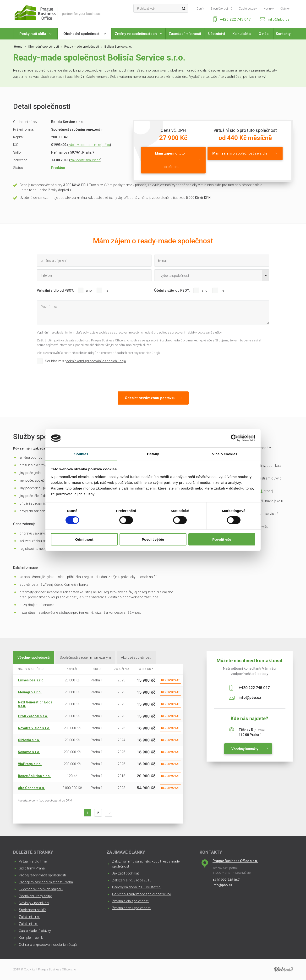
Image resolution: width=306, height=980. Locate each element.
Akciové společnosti (136, 657)
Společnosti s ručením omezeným (85, 657)
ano (89, 290)
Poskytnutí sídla (35, 34)
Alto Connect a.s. (31, 788)
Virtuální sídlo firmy (33, 861)
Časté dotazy (248, 9)
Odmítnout (84, 539)
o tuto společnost (170, 160)
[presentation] (73, 377)
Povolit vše (222, 539)
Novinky (269, 9)
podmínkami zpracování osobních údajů (95, 361)
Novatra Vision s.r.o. (34, 728)
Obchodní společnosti (85, 34)
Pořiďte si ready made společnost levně (142, 894)
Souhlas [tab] (81, 454)
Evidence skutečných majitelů (41, 889)
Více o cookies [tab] (225, 454)
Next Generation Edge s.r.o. (35, 704)
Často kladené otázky (35, 931)
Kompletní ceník (31, 938)
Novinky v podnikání (34, 903)
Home (18, 47)
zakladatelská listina (85, 160)
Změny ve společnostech (138, 34)
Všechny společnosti (34, 657)
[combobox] (212, 275)
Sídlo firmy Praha (32, 868)
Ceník (200, 9)
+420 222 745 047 (235, 19)
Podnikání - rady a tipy (35, 896)
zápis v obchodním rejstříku (89, 145)
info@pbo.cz (279, 19)
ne (107, 290)
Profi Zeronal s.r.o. (33, 716)
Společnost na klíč (33, 910)
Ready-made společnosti (82, 47)
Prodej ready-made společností (42, 875)
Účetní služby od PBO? (172, 290)
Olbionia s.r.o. (29, 740)
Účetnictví (217, 34)
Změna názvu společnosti (132, 908)
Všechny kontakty (245, 749)
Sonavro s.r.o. (29, 752)
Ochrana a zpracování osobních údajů (48, 945)
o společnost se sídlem (241, 153)
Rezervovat (170, 680)
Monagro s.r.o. (30, 692)
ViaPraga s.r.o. (30, 764)
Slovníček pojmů (221, 9)
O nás (264, 34)
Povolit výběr (153, 539)
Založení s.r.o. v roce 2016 (132, 880)
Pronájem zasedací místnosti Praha (46, 882)
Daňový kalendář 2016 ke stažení (137, 887)
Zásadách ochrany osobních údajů (136, 353)
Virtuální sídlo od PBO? (55, 290)
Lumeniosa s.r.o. (31, 680)
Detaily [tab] (153, 454)
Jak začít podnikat (126, 873)
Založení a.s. (28, 924)
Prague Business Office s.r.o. (235, 861)
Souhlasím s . (86, 361)
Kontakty (283, 34)
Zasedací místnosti (185, 34)
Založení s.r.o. (29, 917)
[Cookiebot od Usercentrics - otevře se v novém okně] (234, 438)
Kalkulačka (242, 34)
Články (285, 9)
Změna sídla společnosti (131, 901)
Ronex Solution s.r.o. (34, 776)
